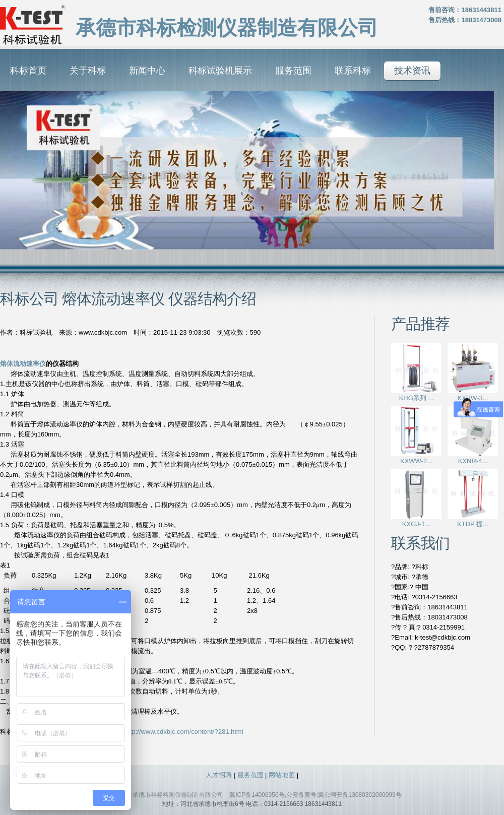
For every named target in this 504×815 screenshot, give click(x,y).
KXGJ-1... (416, 524)
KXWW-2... (416, 461)
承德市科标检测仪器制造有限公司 (178, 795)
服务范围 (293, 71)
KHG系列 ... (417, 398)
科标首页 (28, 71)
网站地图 (282, 775)
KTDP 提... (473, 524)
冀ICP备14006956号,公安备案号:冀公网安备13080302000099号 (316, 795)
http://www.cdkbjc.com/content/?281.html (184, 732)
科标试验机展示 (220, 71)
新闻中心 (147, 71)
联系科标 (353, 71)
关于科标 (88, 71)
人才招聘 (219, 775)
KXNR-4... (473, 461)
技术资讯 (412, 71)
